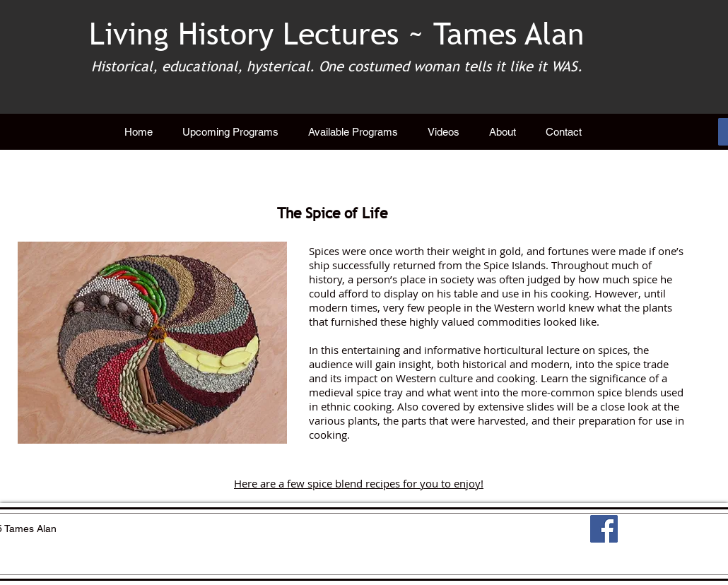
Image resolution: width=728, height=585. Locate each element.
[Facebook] (604, 529)
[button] (353, 132)
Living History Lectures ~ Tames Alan (337, 34)
